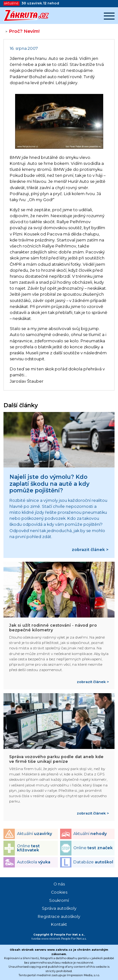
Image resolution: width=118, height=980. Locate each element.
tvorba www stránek (46, 939)
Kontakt (59, 924)
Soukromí (59, 900)
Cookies (59, 892)
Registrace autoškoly (59, 916)
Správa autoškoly (59, 908)
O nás (59, 884)
